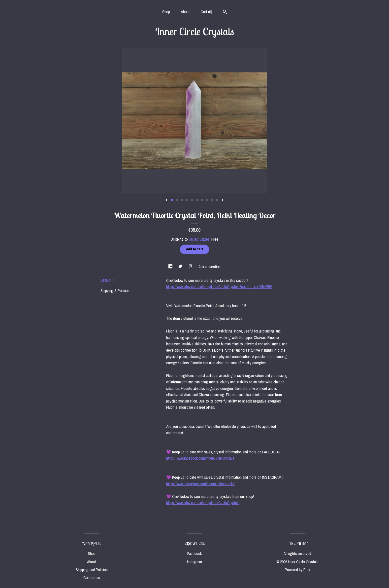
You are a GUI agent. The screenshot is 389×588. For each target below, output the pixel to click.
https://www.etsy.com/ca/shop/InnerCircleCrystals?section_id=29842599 (219, 287)
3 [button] (182, 200)
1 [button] (172, 200)
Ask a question (210, 267)
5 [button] (192, 200)
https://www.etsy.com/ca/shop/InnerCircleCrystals (203, 503)
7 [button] (202, 200)
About (185, 12)
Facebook (194, 553)
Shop (166, 12)
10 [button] (217, 200)
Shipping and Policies (92, 570)
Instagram (194, 562)
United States (199, 239)
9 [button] (212, 200)
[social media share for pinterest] (191, 267)
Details (108, 280)
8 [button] (207, 200)
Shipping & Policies (115, 291)
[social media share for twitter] (181, 267)
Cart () (206, 12)
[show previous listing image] (166, 200)
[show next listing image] (223, 200)
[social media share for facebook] (171, 267)
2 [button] (177, 200)
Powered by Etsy (297, 570)
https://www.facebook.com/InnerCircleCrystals (200, 458)
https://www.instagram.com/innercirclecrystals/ (200, 484)
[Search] (225, 12)
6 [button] (197, 200)
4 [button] (187, 200)
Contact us (92, 578)
